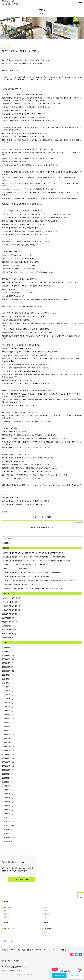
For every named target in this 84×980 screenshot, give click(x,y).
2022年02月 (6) (8, 810)
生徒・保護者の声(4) (9, 630)
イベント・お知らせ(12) (11, 602)
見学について (7, 941)
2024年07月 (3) (8, 711)
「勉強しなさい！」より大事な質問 (15, 569)
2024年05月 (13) (8, 718)
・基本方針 (6, 914)
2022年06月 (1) (8, 798)
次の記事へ (42, 526)
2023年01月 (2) (8, 778)
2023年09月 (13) (8, 750)
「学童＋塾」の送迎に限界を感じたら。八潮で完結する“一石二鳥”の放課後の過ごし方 (32, 588)
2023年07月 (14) (8, 754)
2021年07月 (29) (8, 837)
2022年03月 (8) (8, 806)
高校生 (45, 923)
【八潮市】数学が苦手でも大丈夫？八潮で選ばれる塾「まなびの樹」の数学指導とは (31, 573)
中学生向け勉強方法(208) (11, 610)
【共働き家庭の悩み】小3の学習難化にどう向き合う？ (21, 584)
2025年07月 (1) (8, 683)
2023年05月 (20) (8, 762)
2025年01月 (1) (8, 699)
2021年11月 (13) (8, 821)
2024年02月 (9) (8, 730)
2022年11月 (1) (8, 786)
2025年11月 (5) (8, 667)
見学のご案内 (74, 975)
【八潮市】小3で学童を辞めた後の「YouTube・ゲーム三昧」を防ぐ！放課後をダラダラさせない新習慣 (38, 580)
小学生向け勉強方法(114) (11, 606)
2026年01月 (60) (8, 659)
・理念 (4, 911)
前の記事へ (42, 516)
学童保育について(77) (10, 622)
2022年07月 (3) (8, 794)
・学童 (44, 917)
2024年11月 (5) (8, 707)
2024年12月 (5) (8, 703)
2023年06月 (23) (8, 758)
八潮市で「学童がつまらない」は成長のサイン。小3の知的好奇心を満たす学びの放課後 (33, 553)
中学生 (5, 923)
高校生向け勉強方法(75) (11, 614)
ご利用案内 (46, 929)
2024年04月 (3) (8, 722)
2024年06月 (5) (8, 715)
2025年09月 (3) (8, 675)
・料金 (44, 932)
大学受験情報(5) (8, 638)
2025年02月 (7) (8, 695)
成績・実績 (21, 950)
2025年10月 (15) (8, 671)
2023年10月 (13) (8, 746)
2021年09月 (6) (8, 829)
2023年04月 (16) (8, 766)
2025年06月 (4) (8, 687)
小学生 (45, 907)
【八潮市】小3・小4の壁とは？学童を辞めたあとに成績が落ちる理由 (26, 565)
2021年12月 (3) (8, 817)
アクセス (38, 950)
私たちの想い (7, 907)
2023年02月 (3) (8, 774)
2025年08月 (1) (8, 679)
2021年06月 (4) (8, 841)
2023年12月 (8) (8, 738)
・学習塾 (45, 911)
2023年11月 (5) (8, 742)
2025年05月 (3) (8, 691)
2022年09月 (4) (8, 790)
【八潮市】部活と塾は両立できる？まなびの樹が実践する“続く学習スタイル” (29, 577)
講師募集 (30, 950)
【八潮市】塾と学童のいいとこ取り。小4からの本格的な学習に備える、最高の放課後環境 (33, 557)
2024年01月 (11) (8, 734)
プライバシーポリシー (51, 950)
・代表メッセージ (7, 917)
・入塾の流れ (46, 935)
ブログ (13, 950)
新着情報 (5, 950)
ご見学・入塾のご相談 (21, 879)
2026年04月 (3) (8, 647)
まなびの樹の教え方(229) (11, 598)
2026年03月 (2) (8, 651)
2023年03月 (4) (8, 770)
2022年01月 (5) (8, 814)
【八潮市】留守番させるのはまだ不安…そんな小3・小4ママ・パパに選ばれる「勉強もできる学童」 (37, 561)
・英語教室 (45, 914)
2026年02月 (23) (8, 655)
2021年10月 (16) (8, 825)
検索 (6, 543)
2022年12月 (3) (8, 782)
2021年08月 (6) (8, 833)
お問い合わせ (59, 975)
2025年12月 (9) (8, 663)
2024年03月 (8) (8, 726)
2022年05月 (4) (8, 802)
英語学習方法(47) (8, 618)
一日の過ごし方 (8, 929)
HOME (5, 901)
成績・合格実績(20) (9, 634)
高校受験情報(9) (8, 626)
